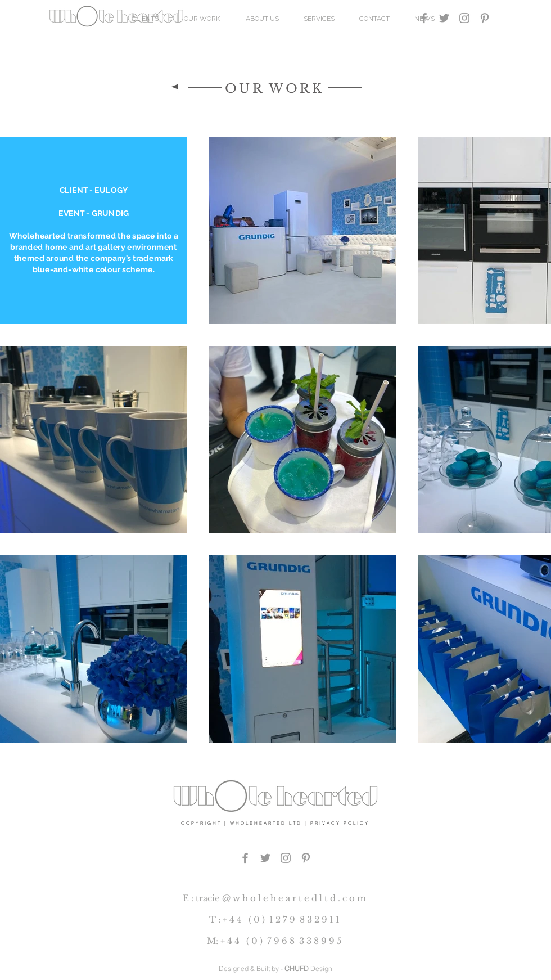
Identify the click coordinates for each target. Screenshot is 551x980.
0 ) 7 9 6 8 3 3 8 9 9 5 (297, 941)
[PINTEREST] (306, 858)
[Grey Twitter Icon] (444, 18)
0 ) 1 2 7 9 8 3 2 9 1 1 (297, 920)
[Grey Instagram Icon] (464, 18)
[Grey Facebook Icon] (424, 18)
